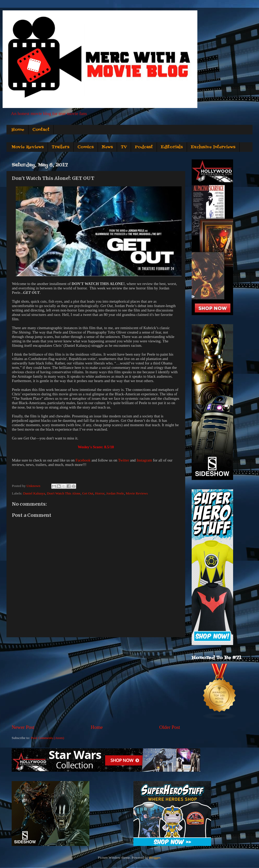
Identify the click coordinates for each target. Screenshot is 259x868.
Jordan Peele (115, 493)
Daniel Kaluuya (34, 493)
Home (18, 130)
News (107, 147)
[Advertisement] (96, 681)
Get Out (88, 493)
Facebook (83, 460)
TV (124, 147)
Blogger (155, 857)
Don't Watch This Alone (64, 493)
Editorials (172, 147)
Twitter (124, 460)
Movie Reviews (28, 147)
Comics (86, 147)
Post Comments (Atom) (47, 738)
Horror (100, 493)
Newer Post (23, 727)
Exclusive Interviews (213, 147)
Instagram (144, 460)
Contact (41, 130)
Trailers (61, 147)
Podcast (144, 147)
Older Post (170, 727)
